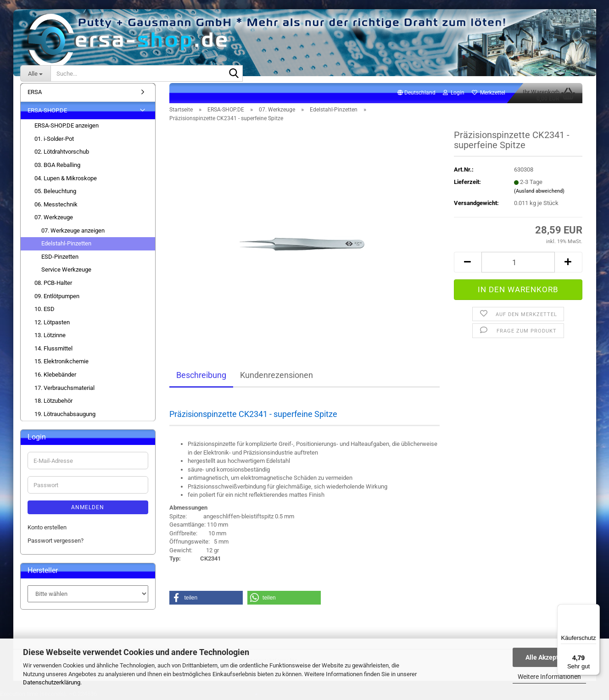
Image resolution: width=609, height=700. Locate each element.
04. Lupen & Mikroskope (66, 180)
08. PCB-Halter (53, 285)
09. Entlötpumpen (57, 297)
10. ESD (45, 311)
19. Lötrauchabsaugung (65, 416)
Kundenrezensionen (277, 377)
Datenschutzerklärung (52, 682)
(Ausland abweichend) (539, 193)
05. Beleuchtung (55, 193)
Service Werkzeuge (66, 271)
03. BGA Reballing (57, 167)
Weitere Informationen (549, 677)
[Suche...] (35, 73)
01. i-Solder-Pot (54, 141)
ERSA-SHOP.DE (47, 112)
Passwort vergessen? (56, 542)
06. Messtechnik (56, 206)
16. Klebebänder (55, 376)
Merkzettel (489, 94)
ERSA (35, 94)
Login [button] (454, 94)
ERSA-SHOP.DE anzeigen (67, 127)
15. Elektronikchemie (61, 363)
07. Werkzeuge (54, 219)
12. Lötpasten (52, 324)
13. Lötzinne (50, 337)
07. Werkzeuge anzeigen (73, 232)
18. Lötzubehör (53, 403)
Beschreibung (201, 377)
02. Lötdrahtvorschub (62, 153)
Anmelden (88, 509)
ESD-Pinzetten (60, 258)
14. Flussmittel (53, 350)
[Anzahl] (518, 264)
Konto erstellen (47, 529)
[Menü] (594, 610)
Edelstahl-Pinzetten (66, 245)
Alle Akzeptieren (550, 657)
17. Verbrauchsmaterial (64, 389)
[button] (416, 95)
